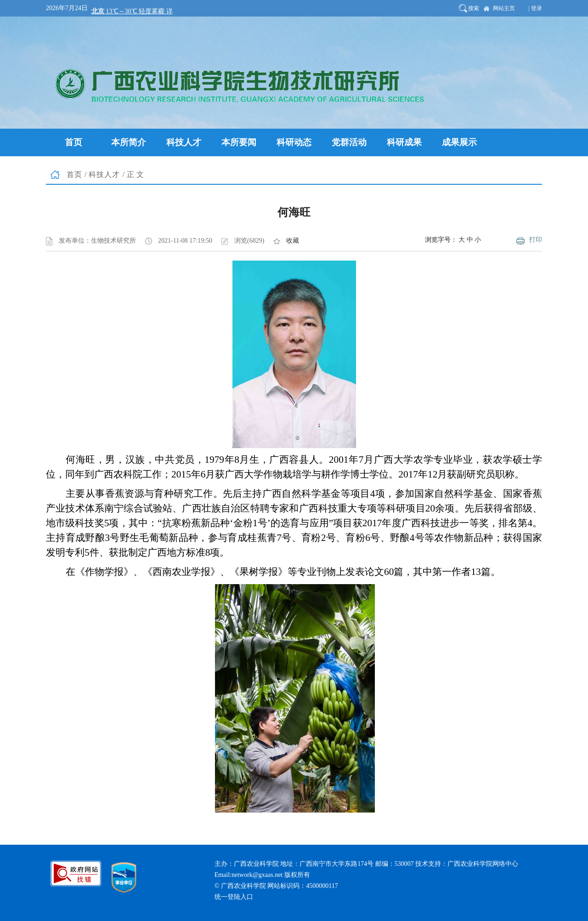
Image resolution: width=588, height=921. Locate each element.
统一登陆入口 (234, 897)
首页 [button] (73, 142)
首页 (74, 174)
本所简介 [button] (129, 142)
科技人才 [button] (184, 142)
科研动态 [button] (294, 142)
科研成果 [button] (404, 142)
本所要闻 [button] (239, 142)
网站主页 (504, 8)
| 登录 (535, 8)
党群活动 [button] (349, 142)
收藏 (293, 241)
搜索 (474, 8)
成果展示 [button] (459, 142)
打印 (536, 240)
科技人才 (104, 174)
